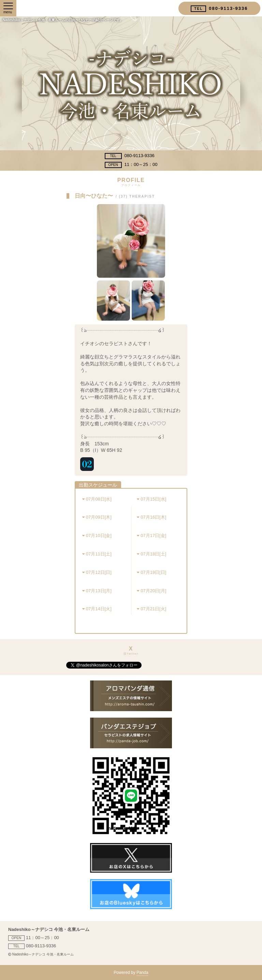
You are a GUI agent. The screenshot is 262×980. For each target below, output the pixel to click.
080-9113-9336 (130, 156)
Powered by (131, 973)
